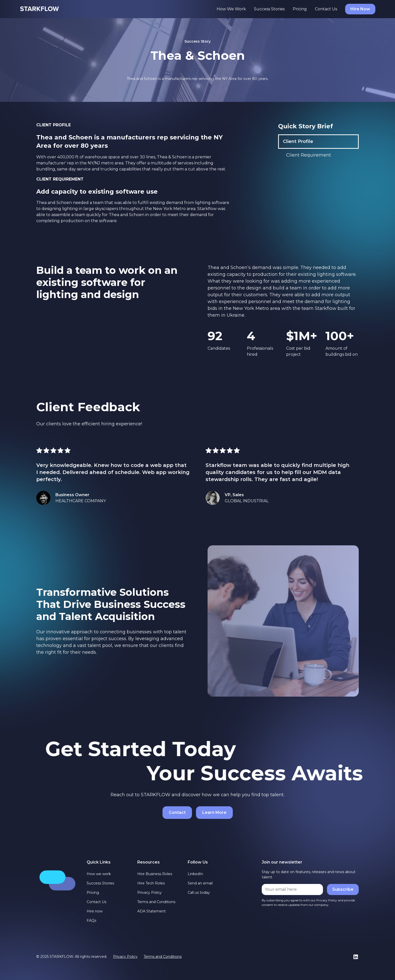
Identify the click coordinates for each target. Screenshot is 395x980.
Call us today (199, 893)
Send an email (200, 883)
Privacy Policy (150, 893)
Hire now (95, 911)
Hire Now (360, 9)
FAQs (91, 920)
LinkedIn (195, 874)
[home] (39, 9)
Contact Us (326, 9)
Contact (177, 812)
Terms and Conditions (156, 902)
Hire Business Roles (155, 874)
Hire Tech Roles (151, 883)
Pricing (300, 9)
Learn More (214, 812)
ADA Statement (152, 911)
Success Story (197, 41)
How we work (99, 874)
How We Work (231, 9)
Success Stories (269, 9)
